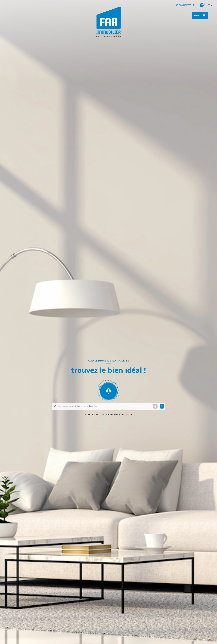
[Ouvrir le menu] (200, 15)
